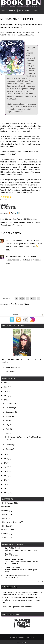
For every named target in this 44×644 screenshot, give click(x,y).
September (10, 412)
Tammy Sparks (12, 240)
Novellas (6, 526)
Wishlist (5, 538)
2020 (6, 454)
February (9, 445)
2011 (6, 493)
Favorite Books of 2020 (28, 129)
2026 (6, 383)
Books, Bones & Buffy (14, 560)
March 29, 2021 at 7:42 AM (28, 240)
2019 (6, 459)
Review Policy (24, 11)
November (10, 408)
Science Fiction (8, 530)
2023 (6, 391)
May (8, 425)
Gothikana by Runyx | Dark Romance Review (21, 550)
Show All (40, 582)
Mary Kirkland (11, 256)
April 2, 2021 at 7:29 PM (27, 256)
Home (3, 11)
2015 (6, 476)
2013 (6, 484)
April (8, 429)
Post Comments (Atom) (20, 304)
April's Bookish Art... (12, 578)
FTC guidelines (22, 592)
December (10, 403)
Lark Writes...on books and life (17, 576)
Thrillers (5, 534)
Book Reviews (20, 222)
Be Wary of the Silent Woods (11, 32)
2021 (6, 400)
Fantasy (5, 511)
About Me (12, 11)
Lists (35, 11)
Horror (28, 222)
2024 (6, 387)
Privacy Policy (30, 637)
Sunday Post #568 (11, 556)
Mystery (5, 518)
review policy (13, 607)
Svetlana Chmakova (14, 225)
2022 (6, 396)
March (8, 433)
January (9, 449)
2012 (6, 489)
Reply (8, 250)
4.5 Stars (10, 222)
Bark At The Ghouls (13, 548)
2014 (6, 480)
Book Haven (10, 554)
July (8, 421)
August (9, 416)
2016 (6, 471)
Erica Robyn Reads (12, 568)
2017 (6, 467)
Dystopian (6, 507)
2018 (6, 463)
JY (33, 222)
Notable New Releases (11, 522)
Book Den (13, 637)
